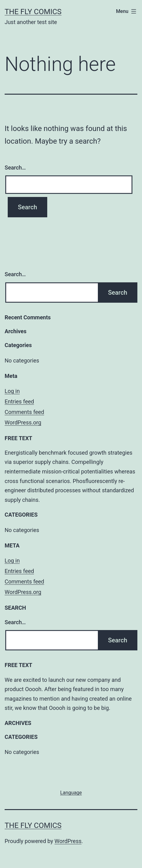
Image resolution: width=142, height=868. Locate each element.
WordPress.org (23, 422)
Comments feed (24, 412)
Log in (12, 391)
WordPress (68, 841)
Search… (15, 168)
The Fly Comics (33, 12)
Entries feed (19, 401)
